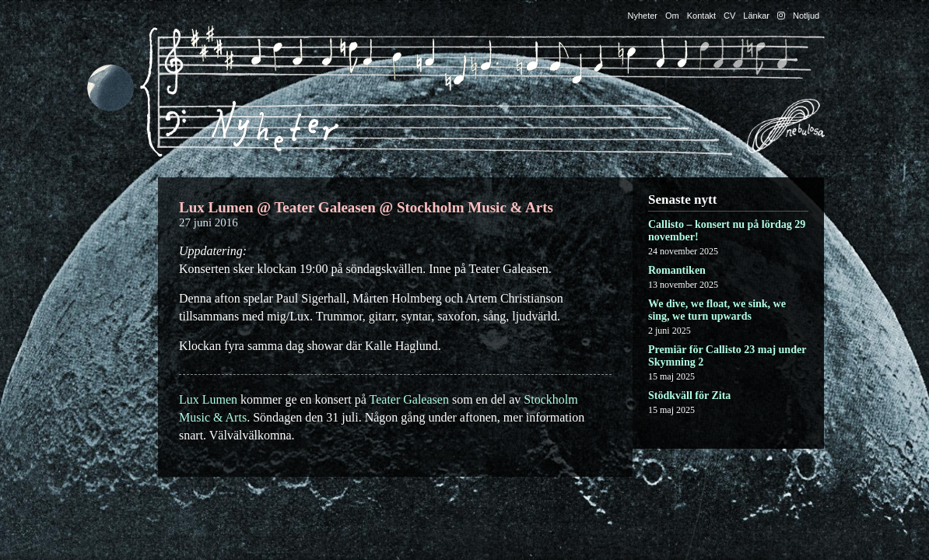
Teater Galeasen (409, 399)
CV (729, 16)
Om (672, 16)
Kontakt (701, 16)
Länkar (756, 16)
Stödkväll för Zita (689, 395)
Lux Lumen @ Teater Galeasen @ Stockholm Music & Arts (366, 207)
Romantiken (677, 270)
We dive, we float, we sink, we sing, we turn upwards (717, 310)
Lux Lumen (208, 399)
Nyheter (643, 16)
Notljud (806, 16)
